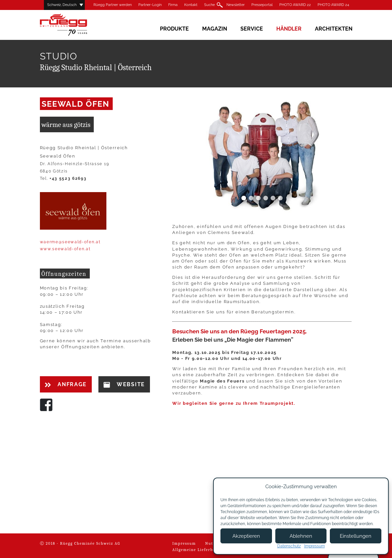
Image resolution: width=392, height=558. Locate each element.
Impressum (184, 543)
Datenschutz (289, 546)
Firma (173, 5)
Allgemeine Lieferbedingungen (205, 550)
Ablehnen (301, 536)
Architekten (334, 29)
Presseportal (262, 5)
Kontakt (191, 5)
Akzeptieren (246, 536)
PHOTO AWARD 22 (295, 5)
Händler (289, 29)
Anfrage (66, 384)
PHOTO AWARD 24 (333, 5)
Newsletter (236, 5)
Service (252, 29)
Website (124, 385)
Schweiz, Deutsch (62, 5)
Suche (209, 5)
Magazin (215, 29)
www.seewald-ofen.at (65, 249)
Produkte (174, 29)
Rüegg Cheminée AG (73, 25)
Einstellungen (356, 536)
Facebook (46, 405)
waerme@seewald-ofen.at (70, 242)
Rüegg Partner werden (113, 5)
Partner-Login (150, 5)
